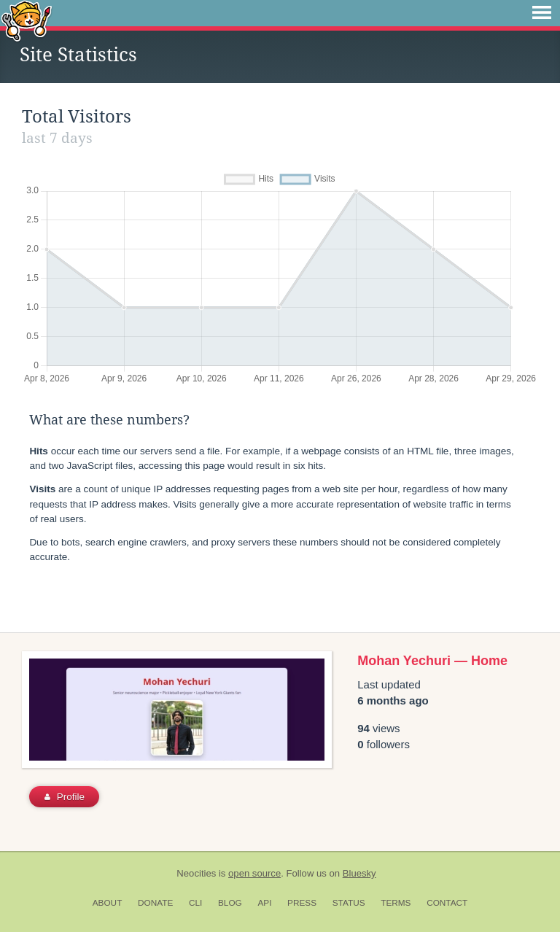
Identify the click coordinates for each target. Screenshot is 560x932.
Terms (396, 903)
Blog (230, 903)
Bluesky (359, 873)
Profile (65, 797)
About (108, 903)
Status (349, 903)
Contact (447, 903)
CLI (195, 903)
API (264, 903)
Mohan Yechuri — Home (432, 661)
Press (302, 903)
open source (254, 873)
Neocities (196, 873)
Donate (155, 903)
